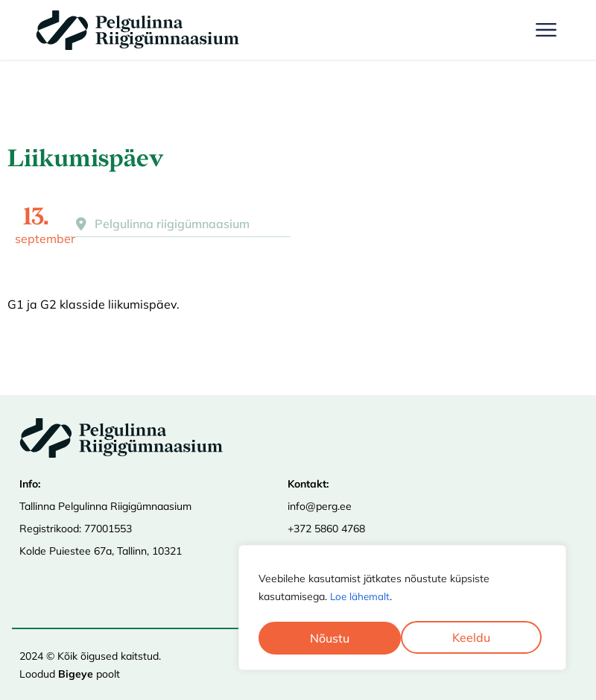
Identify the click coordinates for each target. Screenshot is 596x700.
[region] (402, 609)
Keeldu (329, 638)
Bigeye (76, 674)
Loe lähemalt (361, 599)
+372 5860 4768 (326, 529)
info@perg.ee (320, 506)
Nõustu (476, 638)
